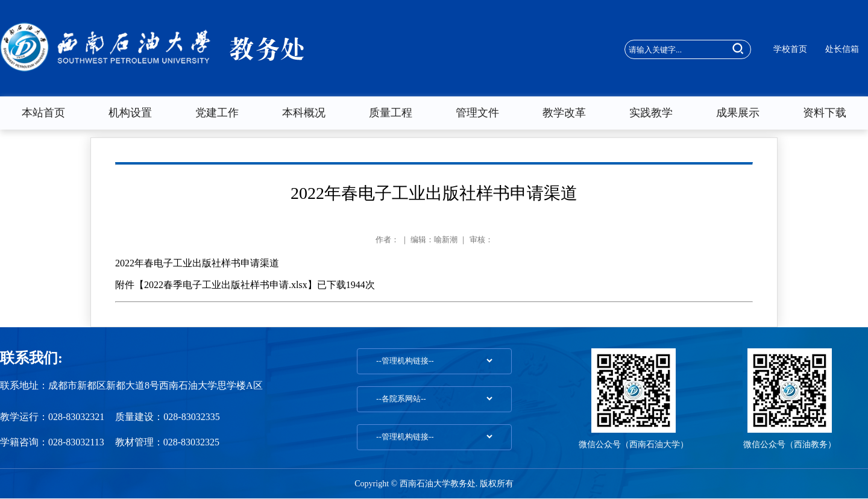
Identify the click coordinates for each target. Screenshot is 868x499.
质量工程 (391, 113)
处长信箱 (842, 49)
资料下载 (825, 113)
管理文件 (477, 113)
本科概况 (304, 113)
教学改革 (564, 113)
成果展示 (738, 113)
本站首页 (43, 113)
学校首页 (790, 49)
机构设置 (130, 113)
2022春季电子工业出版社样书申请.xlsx (226, 285)
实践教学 (651, 113)
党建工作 (217, 113)
